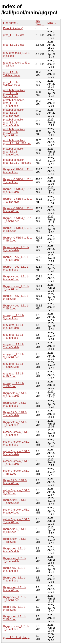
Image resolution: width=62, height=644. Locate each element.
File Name (9, 23)
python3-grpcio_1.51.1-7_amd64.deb (17, 521)
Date (50, 23)
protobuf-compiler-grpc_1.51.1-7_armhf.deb (14, 103)
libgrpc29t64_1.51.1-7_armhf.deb (15, 424)
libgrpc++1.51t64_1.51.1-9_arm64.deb (18, 191)
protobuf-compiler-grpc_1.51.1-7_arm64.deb (14, 123)
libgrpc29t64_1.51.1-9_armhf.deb (15, 404)
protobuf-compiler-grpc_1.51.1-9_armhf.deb (14, 93)
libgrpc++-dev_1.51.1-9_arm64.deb (16, 249)
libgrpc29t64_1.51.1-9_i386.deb (15, 530)
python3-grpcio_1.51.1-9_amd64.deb (17, 511)
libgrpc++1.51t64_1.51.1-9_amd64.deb (18, 210)
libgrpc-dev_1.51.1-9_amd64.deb (14, 589)
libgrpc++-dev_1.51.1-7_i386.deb (16, 307)
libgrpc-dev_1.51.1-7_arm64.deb (14, 560)
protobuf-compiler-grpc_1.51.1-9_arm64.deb (14, 113)
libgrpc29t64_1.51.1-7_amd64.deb (15, 501)
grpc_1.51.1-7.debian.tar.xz (12, 74)
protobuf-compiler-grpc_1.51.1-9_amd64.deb (14, 132)
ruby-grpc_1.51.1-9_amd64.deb (14, 356)
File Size (38, 23)
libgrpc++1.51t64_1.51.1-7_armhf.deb (18, 181)
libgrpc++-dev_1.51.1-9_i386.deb (16, 297)
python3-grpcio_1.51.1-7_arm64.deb (17, 463)
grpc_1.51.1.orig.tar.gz (16, 637)
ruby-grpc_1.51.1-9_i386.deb (14, 375)
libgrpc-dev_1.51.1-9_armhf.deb (14, 569)
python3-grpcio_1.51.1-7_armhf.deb (17, 433)
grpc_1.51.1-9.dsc (14, 45)
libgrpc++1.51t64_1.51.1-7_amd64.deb (18, 220)
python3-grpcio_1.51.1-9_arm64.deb (17, 453)
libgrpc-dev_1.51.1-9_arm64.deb (14, 550)
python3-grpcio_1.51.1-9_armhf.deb (17, 443)
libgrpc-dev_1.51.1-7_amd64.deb (14, 599)
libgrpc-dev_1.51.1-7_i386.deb (14, 618)
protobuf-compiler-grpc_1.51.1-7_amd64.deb (14, 152)
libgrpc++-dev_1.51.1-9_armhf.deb (16, 268)
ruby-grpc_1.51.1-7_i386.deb (14, 385)
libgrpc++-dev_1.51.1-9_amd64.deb (16, 278)
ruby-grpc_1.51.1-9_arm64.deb (14, 326)
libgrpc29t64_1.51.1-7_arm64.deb (15, 414)
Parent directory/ (13, 28)
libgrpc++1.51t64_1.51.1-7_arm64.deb (18, 200)
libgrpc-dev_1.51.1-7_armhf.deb (14, 579)
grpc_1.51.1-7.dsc (14, 35)
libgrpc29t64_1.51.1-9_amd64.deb (15, 482)
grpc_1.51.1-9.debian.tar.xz (12, 84)
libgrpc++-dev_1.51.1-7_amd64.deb (16, 288)
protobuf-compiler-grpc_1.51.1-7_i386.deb (17, 161)
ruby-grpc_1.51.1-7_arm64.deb (14, 346)
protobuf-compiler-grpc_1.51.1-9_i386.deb (17, 142)
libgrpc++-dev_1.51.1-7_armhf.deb (16, 628)
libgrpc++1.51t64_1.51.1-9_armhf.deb (18, 171)
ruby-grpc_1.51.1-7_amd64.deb (14, 365)
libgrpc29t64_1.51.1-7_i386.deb (15, 540)
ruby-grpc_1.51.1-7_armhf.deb (14, 336)
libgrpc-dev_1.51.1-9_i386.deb (14, 608)
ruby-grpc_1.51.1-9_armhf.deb (14, 317)
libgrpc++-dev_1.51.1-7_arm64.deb (16, 258)
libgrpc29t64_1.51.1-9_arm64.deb (15, 395)
